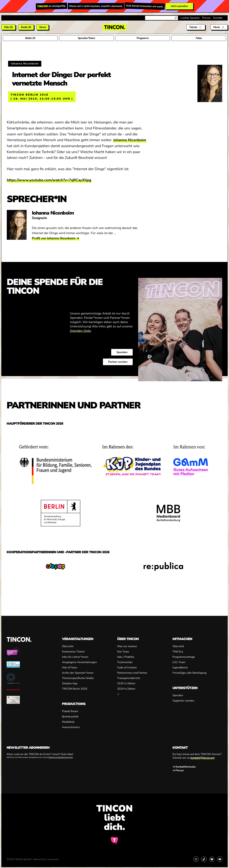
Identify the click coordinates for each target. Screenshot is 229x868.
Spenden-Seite (80, 331)
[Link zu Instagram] (196, 859)
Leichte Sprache (190, 18)
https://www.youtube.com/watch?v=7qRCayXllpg (49, 180)
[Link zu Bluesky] (212, 859)
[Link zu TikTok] (204, 859)
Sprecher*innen (86, 38)
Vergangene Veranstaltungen (79, 662)
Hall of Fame (70, 668)
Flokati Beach (70, 711)
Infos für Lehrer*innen (75, 657)
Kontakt (218, 18)
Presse (206, 18)
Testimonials (125, 662)
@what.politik (70, 717)
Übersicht (68, 646)
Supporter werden (183, 701)
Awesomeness (71, 727)
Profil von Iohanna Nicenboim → (56, 238)
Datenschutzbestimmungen (61, 757)
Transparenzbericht (129, 678)
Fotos (199, 38)
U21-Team (179, 662)
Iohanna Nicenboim (130, 140)
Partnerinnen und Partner (132, 673)
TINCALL (178, 652)
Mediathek (68, 722)
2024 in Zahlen (126, 689)
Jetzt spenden (179, 6)
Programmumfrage (184, 657)
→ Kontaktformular (184, 767)
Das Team (123, 652)
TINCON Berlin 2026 (75, 689)
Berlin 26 (26, 27)
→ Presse (178, 770)
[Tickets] (196, 27)
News (43, 27)
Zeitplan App (70, 683)
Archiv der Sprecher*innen (78, 673)
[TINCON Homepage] (114, 27)
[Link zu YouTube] (220, 859)
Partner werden (118, 362)
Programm (143, 38)
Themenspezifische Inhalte (78, 678)
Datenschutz (39, 859)
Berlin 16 (30, 38)
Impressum (53, 859)
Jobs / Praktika (126, 657)
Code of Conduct (127, 668)
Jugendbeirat (180, 668)
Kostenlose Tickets (73, 652)
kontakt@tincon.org (203, 758)
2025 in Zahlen (126, 683)
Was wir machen (127, 646)
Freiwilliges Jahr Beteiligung (189, 673)
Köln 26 (8, 27)
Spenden (122, 352)
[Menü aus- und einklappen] (219, 27)
